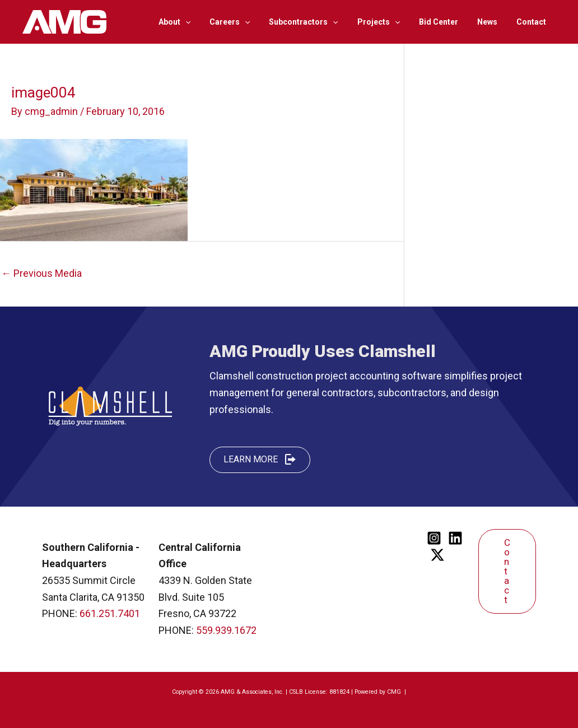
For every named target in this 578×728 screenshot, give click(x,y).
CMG (395, 692)
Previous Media (41, 273)
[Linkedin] (455, 538)
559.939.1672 (226, 630)
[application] (207, 22)
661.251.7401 (110, 613)
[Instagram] (434, 538)
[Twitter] (437, 555)
